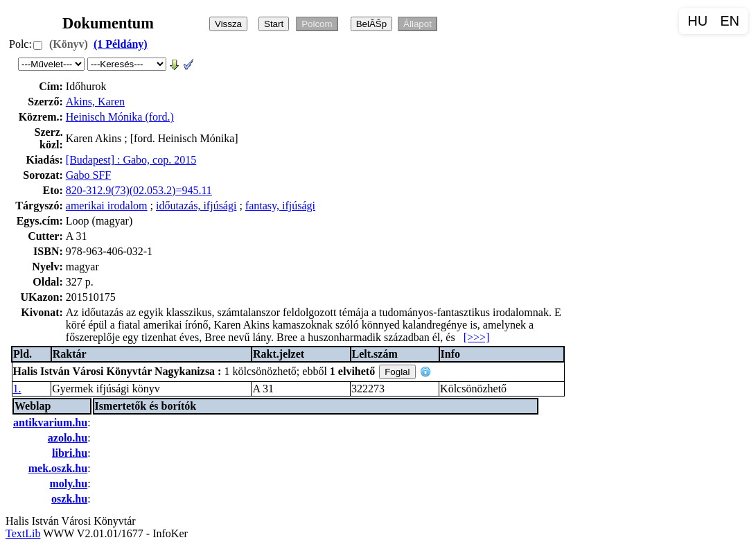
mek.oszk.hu (58, 468)
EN (730, 21)
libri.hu (70, 453)
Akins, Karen (95, 102)
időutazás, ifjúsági (196, 206)
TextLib (23, 533)
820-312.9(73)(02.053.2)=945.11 (139, 190)
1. (17, 389)
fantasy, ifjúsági (280, 206)
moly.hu (68, 484)
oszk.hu (69, 499)
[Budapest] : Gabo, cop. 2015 (131, 160)
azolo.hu (68, 438)
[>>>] (477, 337)
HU (697, 21)
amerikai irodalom (107, 206)
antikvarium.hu (50, 423)
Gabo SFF (88, 175)
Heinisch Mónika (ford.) (120, 117)
